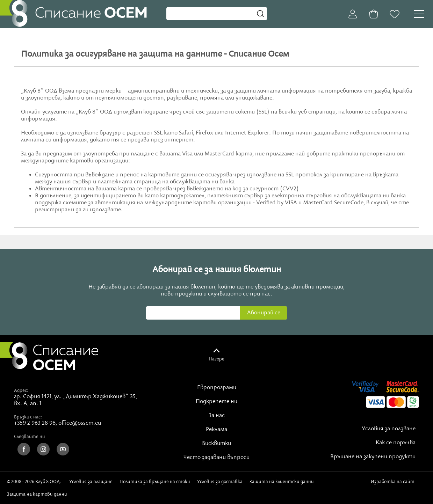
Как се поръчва (396, 443)
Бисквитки (216, 444)
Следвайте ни (30, 437)
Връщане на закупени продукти (373, 457)
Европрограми (217, 388)
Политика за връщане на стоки (155, 482)
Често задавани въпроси (216, 458)
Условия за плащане (91, 482)
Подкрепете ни (216, 402)
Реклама (216, 430)
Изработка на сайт (394, 484)
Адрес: (21, 390)
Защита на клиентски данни (282, 482)
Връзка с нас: (28, 417)
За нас (217, 416)
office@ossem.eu (80, 423)
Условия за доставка (220, 482)
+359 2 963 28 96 (35, 423)
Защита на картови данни (37, 494)
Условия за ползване (389, 429)
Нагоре (216, 359)
